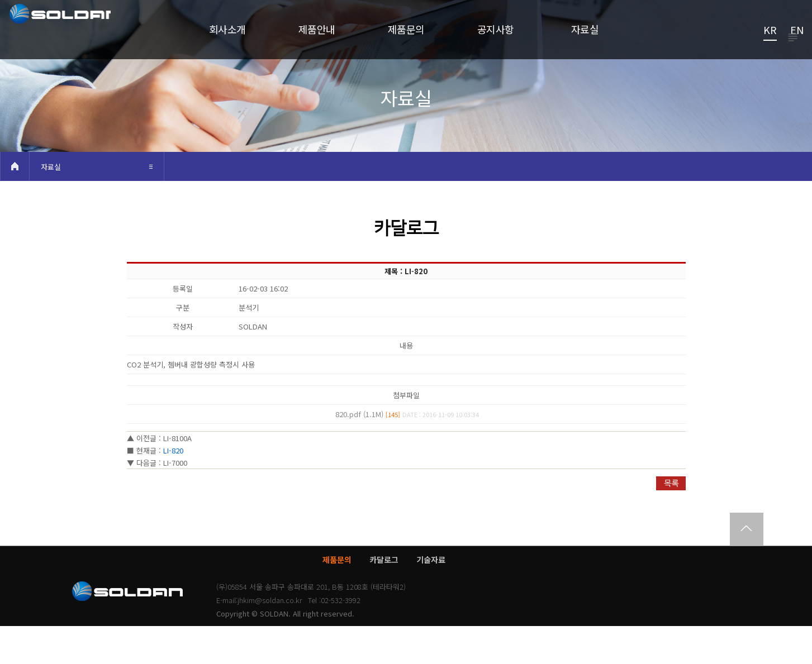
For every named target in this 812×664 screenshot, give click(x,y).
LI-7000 (175, 501)
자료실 (51, 205)
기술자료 (431, 598)
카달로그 (384, 598)
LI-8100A (177, 476)
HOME (15, 204)
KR (770, 31)
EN (797, 31)
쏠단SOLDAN (80, 37)
